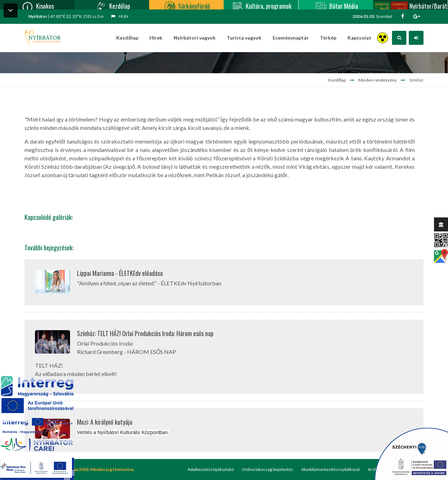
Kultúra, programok (261, 5)
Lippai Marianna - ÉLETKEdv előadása (120, 273)
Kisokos (37, 5)
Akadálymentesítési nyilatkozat (331, 469)
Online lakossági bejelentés (268, 469)
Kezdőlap (112, 5)
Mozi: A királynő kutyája (105, 422)
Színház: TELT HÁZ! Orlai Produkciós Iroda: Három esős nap (145, 333)
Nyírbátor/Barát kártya (410, 5)
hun (120, 16)
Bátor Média (336, 5)
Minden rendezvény (377, 80)
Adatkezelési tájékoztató (211, 469)
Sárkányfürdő (186, 5)
